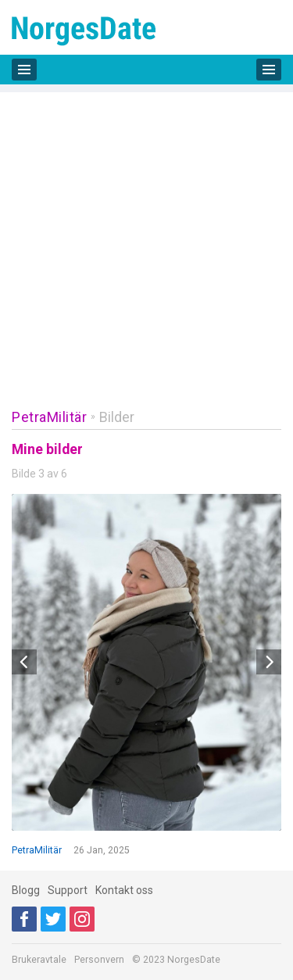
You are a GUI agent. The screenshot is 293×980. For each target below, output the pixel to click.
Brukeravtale (39, 960)
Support (68, 890)
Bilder (117, 417)
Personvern (99, 960)
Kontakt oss (124, 890)
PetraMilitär (49, 417)
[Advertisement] (146, 239)
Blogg (26, 890)
